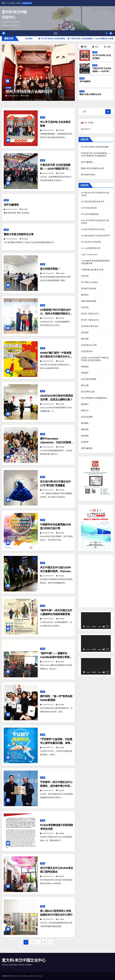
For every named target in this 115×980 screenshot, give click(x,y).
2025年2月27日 (48, 130)
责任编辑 (25, 96)
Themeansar (38, 976)
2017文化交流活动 (89, 208)
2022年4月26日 (12, 209)
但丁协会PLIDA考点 (90, 282)
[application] (96, 621)
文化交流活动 (87, 351)
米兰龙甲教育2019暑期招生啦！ (95, 398)
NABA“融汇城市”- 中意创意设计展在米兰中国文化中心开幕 (56, 357)
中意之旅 (85, 276)
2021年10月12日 (49, 273)
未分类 (95, 52)
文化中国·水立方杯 (89, 345)
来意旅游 (85, 367)
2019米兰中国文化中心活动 (93, 229)
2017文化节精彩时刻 (90, 214)
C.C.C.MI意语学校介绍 (91, 248)
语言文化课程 (87, 417)
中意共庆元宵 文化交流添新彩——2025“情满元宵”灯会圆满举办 (102, 71)
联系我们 (85, 404)
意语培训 (85, 332)
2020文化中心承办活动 (91, 242)
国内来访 (85, 295)
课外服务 (85, 423)
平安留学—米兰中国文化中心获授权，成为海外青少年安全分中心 (56, 786)
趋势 (107, 47)
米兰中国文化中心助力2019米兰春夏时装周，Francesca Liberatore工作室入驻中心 (56, 571)
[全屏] (108, 627)
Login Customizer (89, 254)
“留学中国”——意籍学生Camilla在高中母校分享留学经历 (56, 657)
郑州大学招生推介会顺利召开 (29, 92)
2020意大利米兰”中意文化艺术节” (96, 236)
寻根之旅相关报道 (89, 301)
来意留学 (85, 373)
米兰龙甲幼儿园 (88, 392)
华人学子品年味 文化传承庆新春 (95, 147)
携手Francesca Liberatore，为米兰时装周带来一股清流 (55, 442)
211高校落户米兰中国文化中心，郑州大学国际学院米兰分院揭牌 (56, 314)
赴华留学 (9, 88)
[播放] (84, 627)
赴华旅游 (85, 436)
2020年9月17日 (48, 662)
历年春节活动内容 (89, 288)
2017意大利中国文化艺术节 (93, 202)
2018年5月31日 (14, 96)
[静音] (104, 627)
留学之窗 (85, 385)
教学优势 (85, 339)
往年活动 (85, 307)
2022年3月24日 (12, 239)
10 (45, 942)
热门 (96, 47)
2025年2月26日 (48, 173)
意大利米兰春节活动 (90, 326)
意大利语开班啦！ (50, 269)
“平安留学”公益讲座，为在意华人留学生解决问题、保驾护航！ (56, 743)
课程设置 (85, 429)
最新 (84, 47)
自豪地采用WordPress (10, 976)
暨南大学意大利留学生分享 (90, 94)
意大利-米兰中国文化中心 (24, 960)
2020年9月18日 (48, 318)
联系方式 (85, 411)
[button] (107, 33)
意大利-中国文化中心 (90, 314)
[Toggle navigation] (56, 33)
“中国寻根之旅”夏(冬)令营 (92, 270)
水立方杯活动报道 (89, 379)
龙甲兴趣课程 (85, 81)
